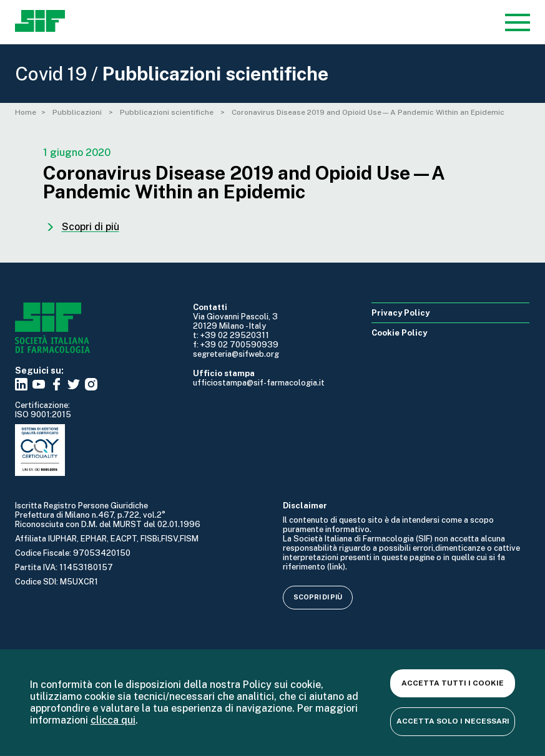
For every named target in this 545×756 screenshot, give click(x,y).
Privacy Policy (400, 313)
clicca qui (113, 720)
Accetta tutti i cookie (453, 683)
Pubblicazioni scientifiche (168, 112)
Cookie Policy (399, 333)
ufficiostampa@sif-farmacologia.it (259, 383)
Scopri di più (318, 597)
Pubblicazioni (78, 112)
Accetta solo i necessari (453, 721)
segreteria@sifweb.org (236, 354)
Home (26, 112)
